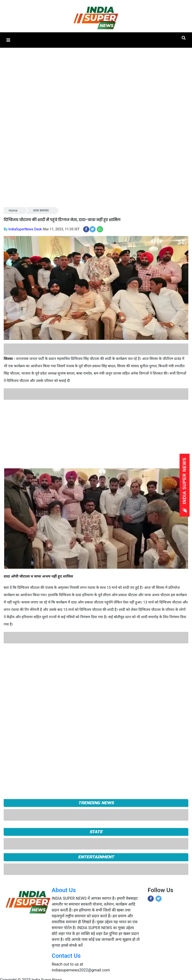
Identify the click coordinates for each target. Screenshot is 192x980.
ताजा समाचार (41, 210)
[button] (8, 40)
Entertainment (96, 857)
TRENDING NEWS (96, 803)
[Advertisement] (94, 434)
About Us (64, 890)
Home (13, 210)
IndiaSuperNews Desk (25, 229)
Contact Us (66, 956)
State (96, 832)
